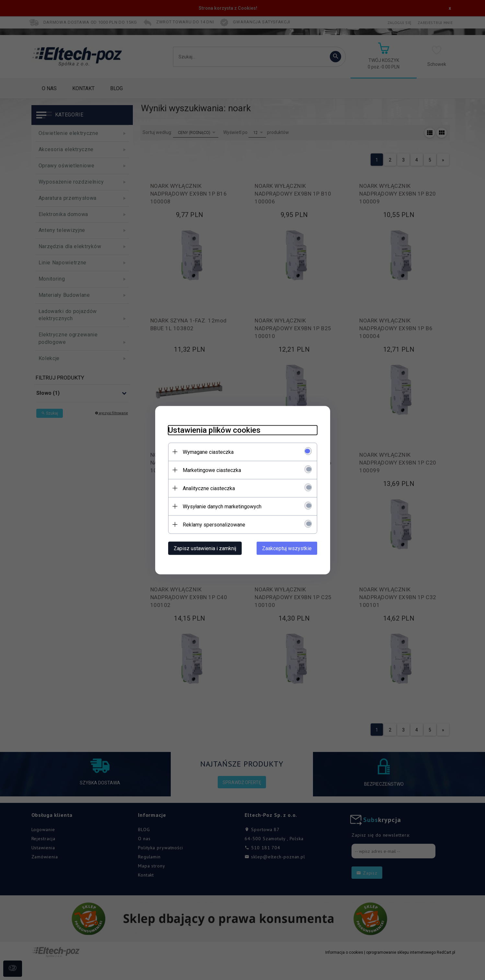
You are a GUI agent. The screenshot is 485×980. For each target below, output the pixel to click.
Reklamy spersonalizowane (214, 524)
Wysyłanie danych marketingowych (222, 506)
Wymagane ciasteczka (208, 452)
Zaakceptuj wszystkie (287, 548)
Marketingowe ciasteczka (212, 470)
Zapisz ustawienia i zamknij (205, 548)
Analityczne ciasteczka (209, 488)
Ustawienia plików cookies (214, 430)
